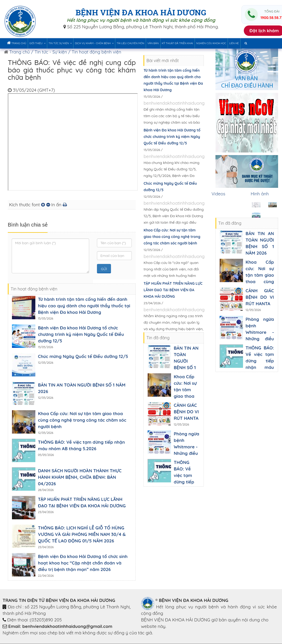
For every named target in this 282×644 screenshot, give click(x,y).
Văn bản (153, 43)
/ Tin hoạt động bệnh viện (95, 52)
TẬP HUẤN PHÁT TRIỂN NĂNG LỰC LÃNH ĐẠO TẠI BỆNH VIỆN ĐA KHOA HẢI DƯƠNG (173, 290)
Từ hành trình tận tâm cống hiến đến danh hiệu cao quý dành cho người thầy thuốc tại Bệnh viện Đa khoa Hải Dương (84, 306)
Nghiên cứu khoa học (211, 43)
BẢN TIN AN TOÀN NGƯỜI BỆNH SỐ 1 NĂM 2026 (186, 361)
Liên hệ (234, 43)
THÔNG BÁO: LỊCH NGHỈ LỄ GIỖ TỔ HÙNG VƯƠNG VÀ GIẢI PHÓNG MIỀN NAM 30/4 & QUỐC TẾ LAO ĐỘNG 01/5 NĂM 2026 (82, 534)
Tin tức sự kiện (60, 43)
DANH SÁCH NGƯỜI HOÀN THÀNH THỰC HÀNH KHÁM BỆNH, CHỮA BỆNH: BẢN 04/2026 (80, 477)
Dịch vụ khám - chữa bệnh (94, 43)
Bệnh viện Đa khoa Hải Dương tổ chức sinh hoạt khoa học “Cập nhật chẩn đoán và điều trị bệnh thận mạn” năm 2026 (83, 563)
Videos (218, 194)
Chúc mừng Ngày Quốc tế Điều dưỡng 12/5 (83, 356)
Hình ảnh (260, 194)
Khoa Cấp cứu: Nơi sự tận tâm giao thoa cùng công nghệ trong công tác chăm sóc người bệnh (82, 420)
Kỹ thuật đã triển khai (178, 43)
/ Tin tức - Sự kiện (48, 52)
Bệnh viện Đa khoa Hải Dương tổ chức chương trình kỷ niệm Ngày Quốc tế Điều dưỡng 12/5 (81, 334)
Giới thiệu (37, 43)
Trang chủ (17, 43)
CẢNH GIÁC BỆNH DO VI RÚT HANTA (186, 412)
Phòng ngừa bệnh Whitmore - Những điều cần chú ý (186, 447)
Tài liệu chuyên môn (130, 43)
